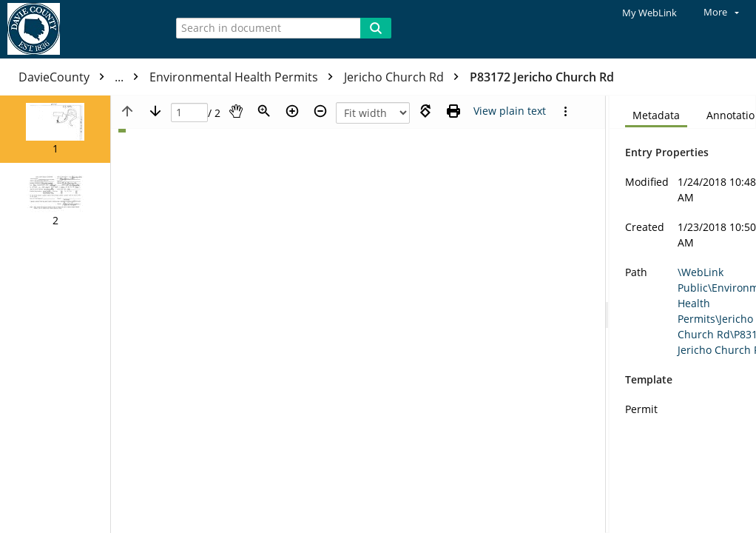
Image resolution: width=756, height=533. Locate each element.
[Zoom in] (292, 111)
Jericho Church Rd (405, 77)
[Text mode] (510, 111)
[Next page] (155, 111)
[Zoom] (264, 111)
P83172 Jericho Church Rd (542, 77)
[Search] (376, 28)
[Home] (78, 29)
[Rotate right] (425, 111)
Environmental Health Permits (245, 77)
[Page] (189, 113)
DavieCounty (82, 77)
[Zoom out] (320, 111)
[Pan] (236, 111)
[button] (55, 129)
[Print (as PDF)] (453, 111)
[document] (683, 314)
